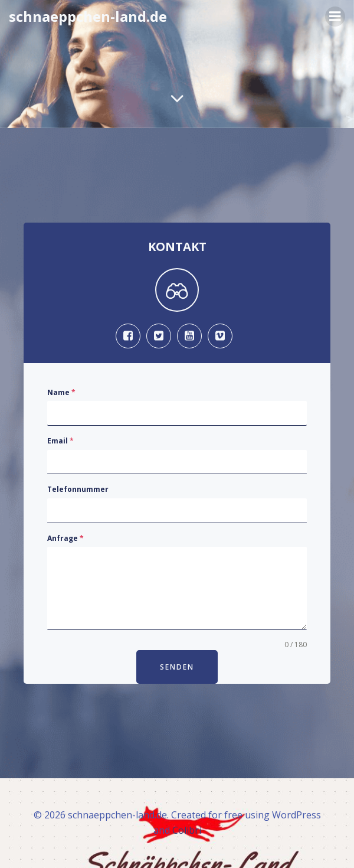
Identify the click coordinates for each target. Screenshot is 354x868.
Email (60, 441)
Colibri (187, 830)
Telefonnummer (78, 489)
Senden (177, 667)
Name (61, 392)
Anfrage (65, 538)
